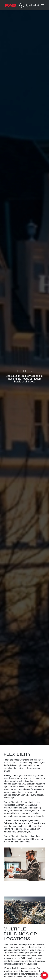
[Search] (37, 5)
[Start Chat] (44, 976)
